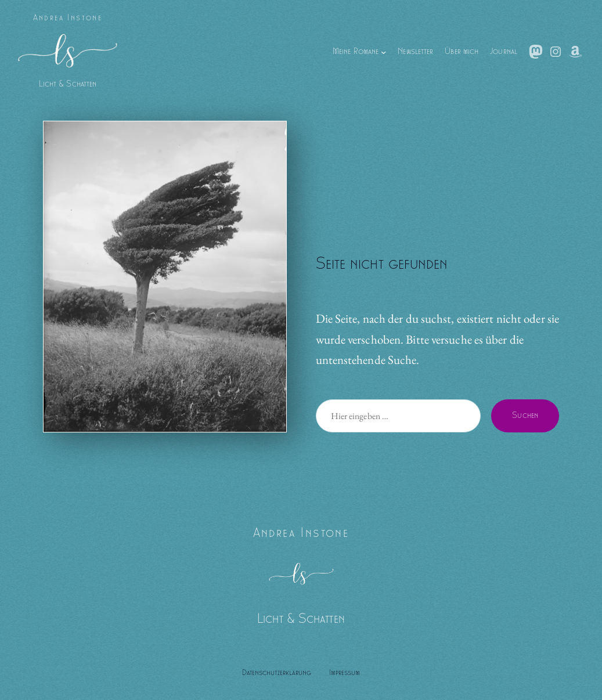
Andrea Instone (68, 18)
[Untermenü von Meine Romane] (383, 51)
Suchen (525, 416)
